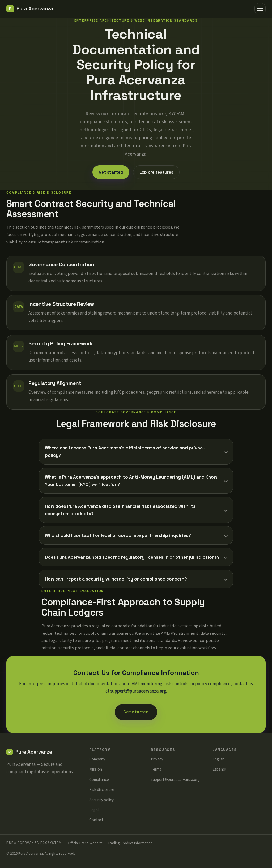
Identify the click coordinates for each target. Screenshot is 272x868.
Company (97, 759)
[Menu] (260, 9)
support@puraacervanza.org (138, 691)
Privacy (157, 759)
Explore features (156, 172)
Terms (156, 769)
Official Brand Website (85, 843)
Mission (96, 769)
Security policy (101, 800)
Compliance (99, 780)
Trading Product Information (130, 843)
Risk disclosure (102, 790)
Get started (111, 172)
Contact (96, 820)
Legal (94, 810)
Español (219, 769)
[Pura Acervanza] (30, 9)
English (218, 759)
